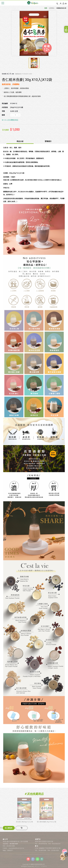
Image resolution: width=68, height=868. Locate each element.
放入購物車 (9, 828)
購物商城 (66, 30)
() (65, 4)
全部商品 (52, 8)
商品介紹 (20, 141)
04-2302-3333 (14, 847)
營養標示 (48, 141)
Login (61, 4)
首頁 (46, 8)
